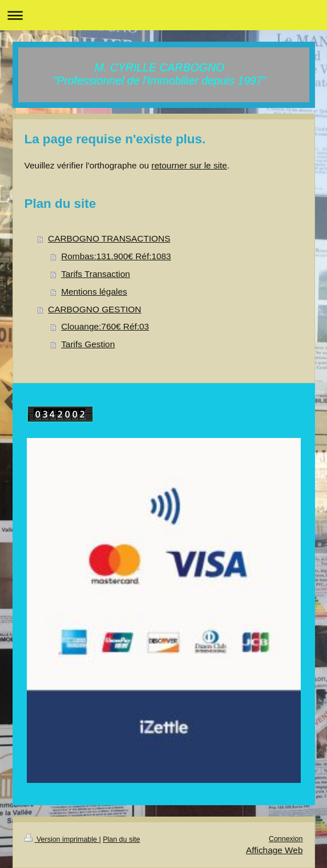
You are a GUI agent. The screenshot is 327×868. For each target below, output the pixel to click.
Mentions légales (94, 292)
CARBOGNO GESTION (94, 309)
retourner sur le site (189, 165)
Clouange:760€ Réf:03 (105, 326)
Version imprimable (62, 839)
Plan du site (121, 839)
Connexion (286, 839)
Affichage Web (274, 850)
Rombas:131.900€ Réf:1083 (116, 256)
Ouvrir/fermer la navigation (163, 15)
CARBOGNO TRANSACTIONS (109, 238)
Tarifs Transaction (96, 274)
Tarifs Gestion (88, 344)
